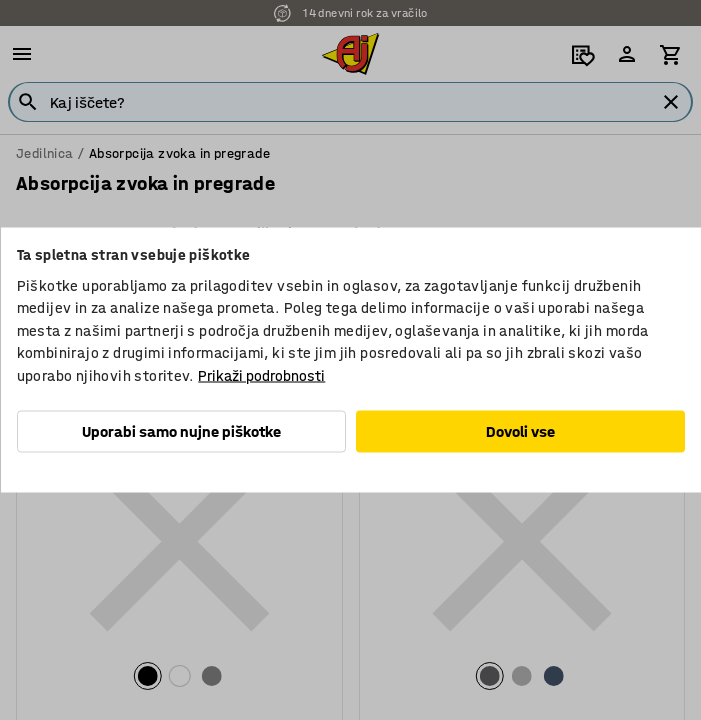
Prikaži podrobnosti (261, 375)
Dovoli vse (520, 431)
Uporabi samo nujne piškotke (181, 431)
